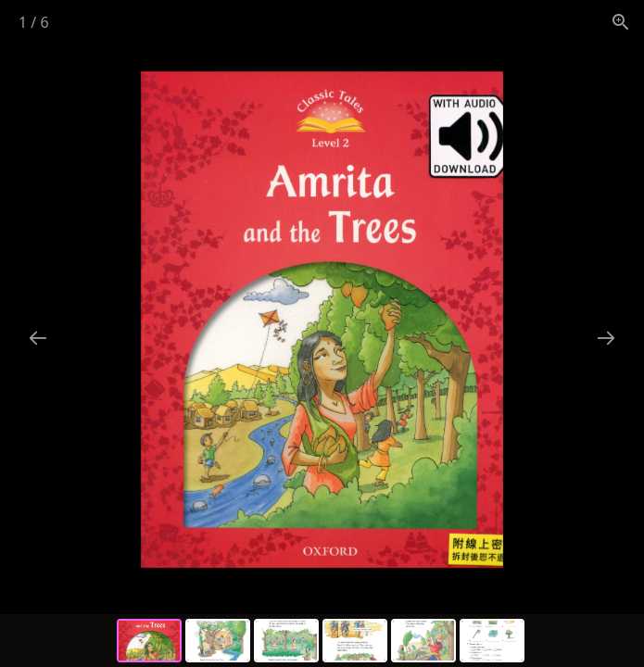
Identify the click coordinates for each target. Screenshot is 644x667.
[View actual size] (621, 22)
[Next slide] (606, 338)
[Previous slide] (38, 338)
